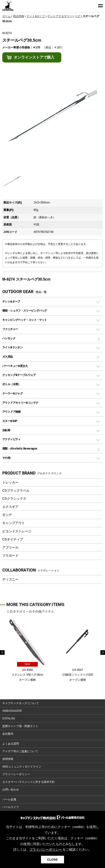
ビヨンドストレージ (17, 531)
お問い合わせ (11, 790)
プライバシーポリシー (16, 774)
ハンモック (9, 338)
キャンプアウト (14, 523)
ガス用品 (8, 357)
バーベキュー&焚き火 (15, 366)
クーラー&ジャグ (12, 393)
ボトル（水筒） (12, 384)
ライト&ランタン (12, 347)
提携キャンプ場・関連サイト (20, 726)
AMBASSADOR (12, 711)
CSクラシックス (14, 499)
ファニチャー (10, 329)
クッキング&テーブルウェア (19, 375)
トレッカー (10, 482)
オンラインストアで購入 (34, 57)
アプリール (10, 547)
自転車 (6, 430)
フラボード (10, 556)
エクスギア (10, 507)
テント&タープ (11, 301)
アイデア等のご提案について (20, 751)
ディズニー (10, 579)
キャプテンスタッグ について (21, 703)
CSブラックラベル (16, 490)
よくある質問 (11, 744)
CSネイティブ (13, 539)
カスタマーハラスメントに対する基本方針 (29, 782)
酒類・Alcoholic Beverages (20, 448)
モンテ (7, 515)
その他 (6, 458)
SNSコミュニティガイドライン (22, 767)
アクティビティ (12, 439)
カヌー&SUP (10, 421)
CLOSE (52, 860)
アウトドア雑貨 (12, 412)
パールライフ (11, 807)
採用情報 (8, 759)
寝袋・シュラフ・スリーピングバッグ (25, 311)
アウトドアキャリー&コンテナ (20, 403)
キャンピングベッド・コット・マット (25, 320)
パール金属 (9, 799)
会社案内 (8, 734)
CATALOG (9, 718)
